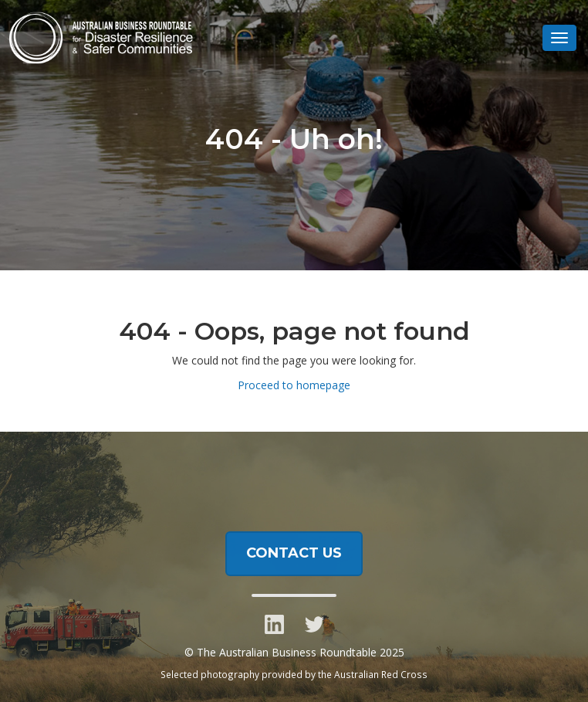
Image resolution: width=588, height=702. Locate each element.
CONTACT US (294, 554)
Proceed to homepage (294, 385)
